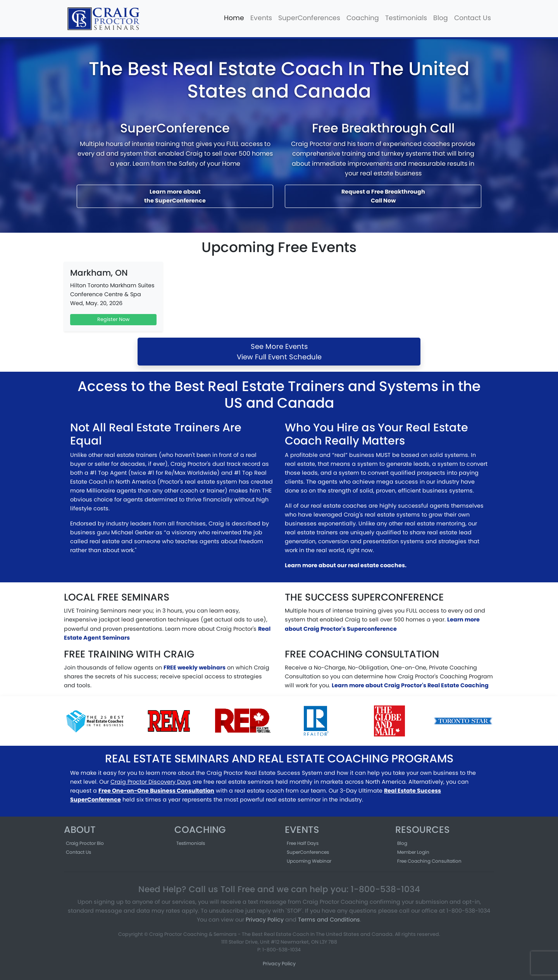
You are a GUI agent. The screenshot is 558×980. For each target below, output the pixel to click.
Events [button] (261, 18)
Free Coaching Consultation (429, 861)
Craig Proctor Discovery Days (151, 782)
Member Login (413, 852)
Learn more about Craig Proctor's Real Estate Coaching (410, 685)
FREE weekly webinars (195, 668)
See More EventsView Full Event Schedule (279, 352)
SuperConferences (309, 18)
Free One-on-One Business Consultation (156, 791)
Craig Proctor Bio (85, 843)
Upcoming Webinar (309, 861)
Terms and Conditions (329, 920)
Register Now (113, 319)
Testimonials (406, 18)
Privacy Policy (265, 920)
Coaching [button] (363, 18)
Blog (441, 18)
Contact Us (473, 18)
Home (234, 18)
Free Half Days (303, 843)
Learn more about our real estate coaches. (346, 565)
